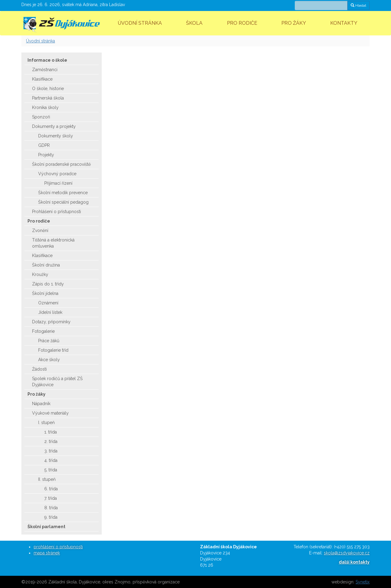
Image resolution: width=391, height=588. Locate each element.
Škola (194, 23)
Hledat (358, 5)
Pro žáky (294, 23)
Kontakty (344, 23)
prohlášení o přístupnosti (58, 547)
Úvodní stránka (140, 23)
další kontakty (354, 562)
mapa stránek (47, 553)
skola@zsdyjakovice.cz (347, 553)
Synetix (363, 582)
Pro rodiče (242, 23)
